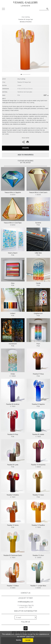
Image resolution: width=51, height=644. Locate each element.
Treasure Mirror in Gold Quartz (38, 193)
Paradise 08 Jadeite (38, 435)
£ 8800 (38, 467)
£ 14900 (13, 376)
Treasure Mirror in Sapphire (13, 193)
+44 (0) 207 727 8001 (26, 598)
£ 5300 (13, 588)
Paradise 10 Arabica (13, 495)
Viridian (13, 374)
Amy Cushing (26, 17)
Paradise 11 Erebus (13, 586)
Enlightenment (38, 314)
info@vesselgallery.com (25, 602)
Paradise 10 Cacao (38, 495)
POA (38, 225)
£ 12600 (38, 558)
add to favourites (26, 155)
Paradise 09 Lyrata (13, 465)
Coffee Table (38, 253)
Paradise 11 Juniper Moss (38, 586)
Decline (19, 640)
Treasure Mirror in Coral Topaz (13, 223)
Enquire (25, 148)
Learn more (30, 637)
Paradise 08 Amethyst (13, 404)
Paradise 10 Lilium (38, 556)
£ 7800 (13, 407)
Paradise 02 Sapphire (38, 404)
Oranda (38, 283)
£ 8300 (38, 588)
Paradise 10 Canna (13, 525)
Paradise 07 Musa (38, 374)
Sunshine (38, 223)
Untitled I (13, 314)
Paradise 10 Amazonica (38, 465)
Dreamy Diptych (13, 253)
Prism (38, 344)
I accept (28, 640)
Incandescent (13, 344)
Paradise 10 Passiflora (38, 525)
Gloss (13, 283)
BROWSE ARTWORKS (26, 22)
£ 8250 (13, 195)
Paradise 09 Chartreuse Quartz (13, 556)
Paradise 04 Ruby (13, 435)
